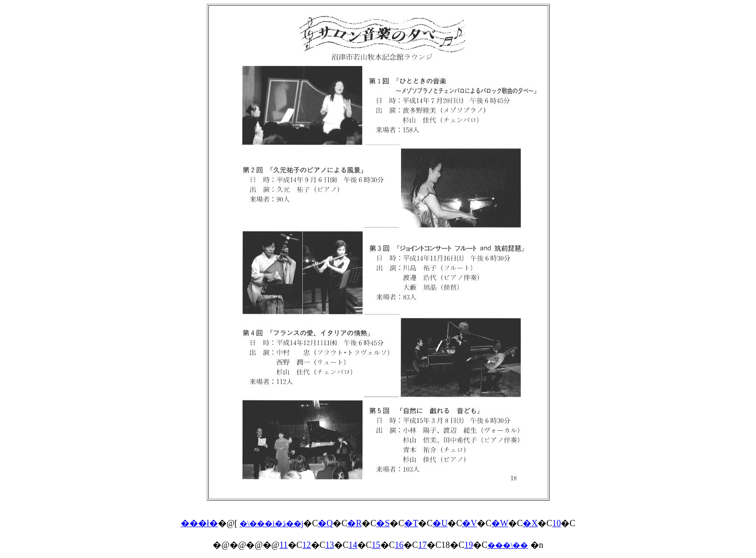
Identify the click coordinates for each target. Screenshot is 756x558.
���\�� (508, 545)
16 (399, 545)
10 (556, 523)
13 (330, 545)
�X (530, 523)
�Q (325, 523)
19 (469, 545)
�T (411, 523)
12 (307, 545)
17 (422, 545)
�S (383, 523)
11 (283, 545)
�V (469, 523)
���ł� (199, 523)
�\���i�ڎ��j (271, 524)
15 (376, 545)
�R (354, 523)
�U (440, 523)
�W (500, 523)
